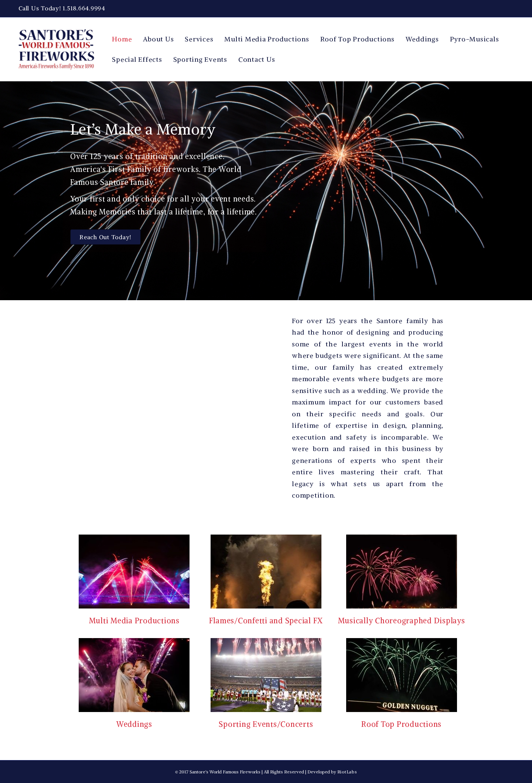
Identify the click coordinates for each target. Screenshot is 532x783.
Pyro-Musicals (475, 39)
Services (199, 39)
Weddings (422, 39)
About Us (158, 39)
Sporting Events (200, 59)
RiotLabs (347, 772)
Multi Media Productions (267, 39)
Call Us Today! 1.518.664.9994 (62, 8)
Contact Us (257, 59)
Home (122, 39)
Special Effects (137, 59)
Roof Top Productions (357, 39)
